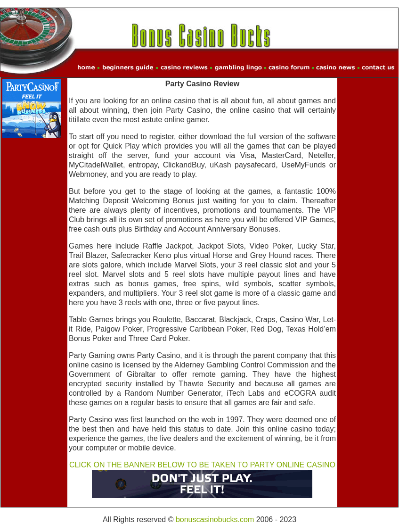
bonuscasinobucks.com (215, 520)
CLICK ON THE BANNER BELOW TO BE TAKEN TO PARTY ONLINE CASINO (202, 465)
